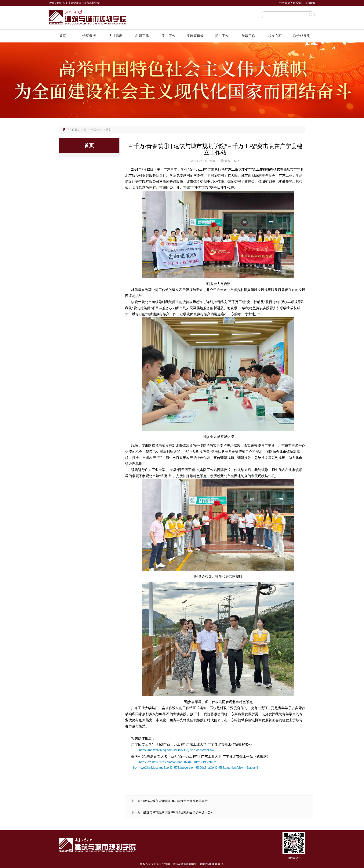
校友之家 (275, 36)
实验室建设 (195, 36)
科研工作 (142, 36)
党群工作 (248, 36)
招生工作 (222, 36)
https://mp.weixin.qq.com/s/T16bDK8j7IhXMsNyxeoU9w (177, 750)
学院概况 (89, 36)
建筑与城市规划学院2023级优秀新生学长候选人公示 (178, 812)
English (310, 3)
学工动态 (96, 130)
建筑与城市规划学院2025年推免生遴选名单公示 (175, 801)
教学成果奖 (301, 36)
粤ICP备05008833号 (212, 864)
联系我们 (298, 3)
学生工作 (169, 36)
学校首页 (285, 3)
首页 (63, 36)
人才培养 (116, 36)
